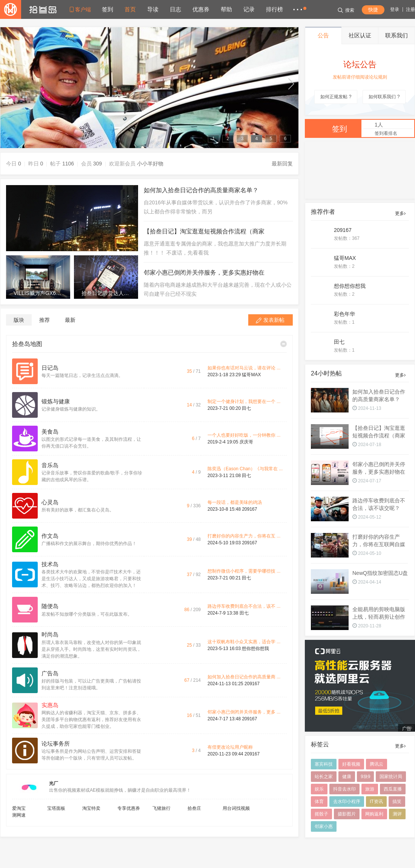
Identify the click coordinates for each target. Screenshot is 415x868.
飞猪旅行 (161, 808)
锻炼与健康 (56, 402)
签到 (108, 9)
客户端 (83, 9)
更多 (400, 213)
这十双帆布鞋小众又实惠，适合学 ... (244, 642)
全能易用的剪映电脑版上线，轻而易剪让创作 (379, 613)
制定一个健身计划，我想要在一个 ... (244, 402)
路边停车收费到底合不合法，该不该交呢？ (379, 504)
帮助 (226, 9)
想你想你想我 (255, 649)
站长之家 (324, 777)
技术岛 (50, 564)
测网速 (19, 815)
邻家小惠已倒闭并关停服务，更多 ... (244, 712)
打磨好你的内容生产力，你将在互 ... (244, 536)
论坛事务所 (56, 744)
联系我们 (397, 35)
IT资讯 (376, 802)
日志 (175, 9)
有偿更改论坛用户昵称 (230, 747)
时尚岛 (50, 635)
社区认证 (360, 35)
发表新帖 (274, 320)
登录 (395, 9)
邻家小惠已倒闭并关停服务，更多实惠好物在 (204, 273)
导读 (153, 9)
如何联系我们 (384, 97)
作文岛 (50, 536)
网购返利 (374, 814)
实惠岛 (50, 705)
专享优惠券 (129, 808)
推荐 (45, 320)
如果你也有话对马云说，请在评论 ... (244, 368)
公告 (323, 35)
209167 (249, 509)
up (8, 84)
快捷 (373, 10)
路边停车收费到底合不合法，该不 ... (244, 606)
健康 (347, 777)
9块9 (365, 777)
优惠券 (201, 9)
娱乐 (319, 789)
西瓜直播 (393, 789)
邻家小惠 (324, 826)
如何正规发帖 (336, 97)
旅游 (370, 789)
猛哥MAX (251, 375)
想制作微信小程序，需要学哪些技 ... (244, 571)
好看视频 (351, 764)
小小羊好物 (150, 164)
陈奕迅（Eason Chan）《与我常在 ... (245, 469)
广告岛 (50, 673)
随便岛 (50, 606)
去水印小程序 (347, 802)
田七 (246, 408)
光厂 (54, 783)
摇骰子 (321, 814)
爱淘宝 (19, 808)
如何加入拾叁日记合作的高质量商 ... (244, 677)
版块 (19, 320)
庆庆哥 (246, 442)
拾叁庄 (194, 808)
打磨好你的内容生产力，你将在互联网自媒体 (379, 541)
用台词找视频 (236, 808)
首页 (130, 9)
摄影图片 (347, 814)
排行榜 (274, 9)
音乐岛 (50, 465)
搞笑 (397, 802)
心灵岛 (50, 502)
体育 (319, 802)
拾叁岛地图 (27, 344)
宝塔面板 (56, 808)
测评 (397, 814)
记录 (249, 9)
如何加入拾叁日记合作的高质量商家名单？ (201, 190)
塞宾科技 (324, 764)
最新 (70, 320)
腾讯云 (377, 764)
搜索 (346, 10)
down (291, 84)
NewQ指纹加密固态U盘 (380, 573)
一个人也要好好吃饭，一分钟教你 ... (244, 435)
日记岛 (50, 368)
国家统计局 (391, 777)
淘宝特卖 (91, 808)
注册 (410, 9)
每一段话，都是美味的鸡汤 (235, 502)
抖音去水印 (344, 789)
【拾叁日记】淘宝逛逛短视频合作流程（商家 (204, 231)
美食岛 (50, 432)
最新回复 (282, 164)
